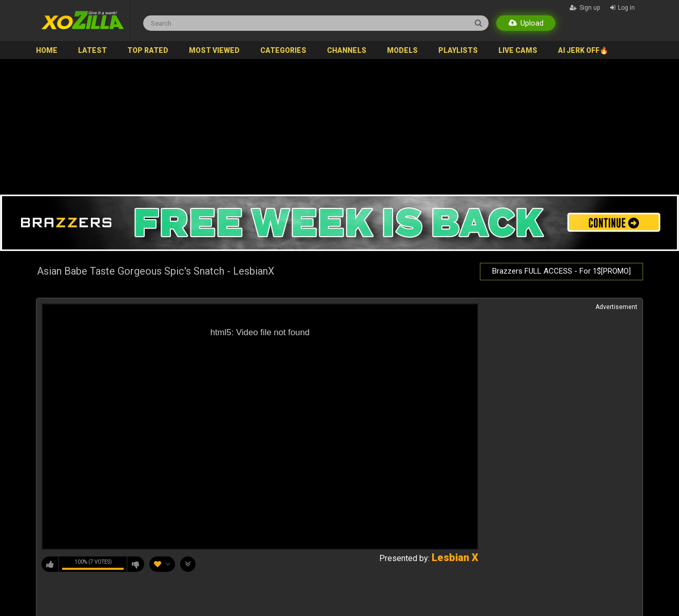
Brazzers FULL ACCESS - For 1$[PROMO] (561, 271)
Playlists (458, 50)
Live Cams (518, 50)
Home (47, 50)
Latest (92, 50)
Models (402, 50)
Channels (347, 50)
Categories (283, 50)
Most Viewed (214, 50)
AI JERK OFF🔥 (583, 50)
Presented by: (429, 558)
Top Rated (148, 50)
